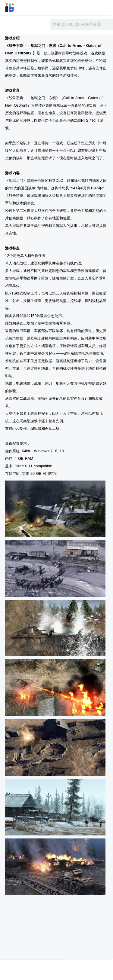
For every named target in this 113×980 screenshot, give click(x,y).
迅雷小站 (18, 8)
